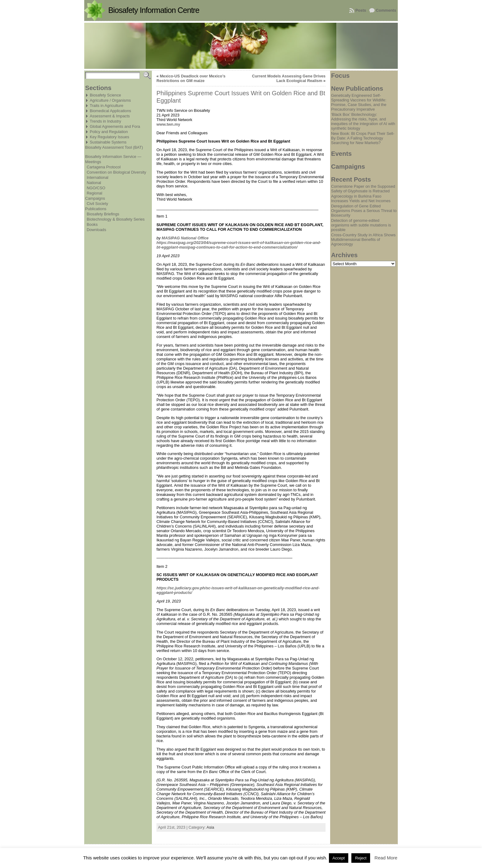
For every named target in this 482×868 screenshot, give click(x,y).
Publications (96, 209)
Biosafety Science (105, 95)
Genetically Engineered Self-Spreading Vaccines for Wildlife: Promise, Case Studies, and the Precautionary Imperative (359, 102)
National (94, 183)
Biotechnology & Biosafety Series (116, 219)
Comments (386, 10)
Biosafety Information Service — (113, 157)
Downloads (96, 230)
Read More (386, 858)
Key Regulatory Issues (109, 137)
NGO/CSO (96, 188)
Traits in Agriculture (107, 106)
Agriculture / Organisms (110, 100)
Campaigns (95, 198)
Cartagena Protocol (104, 167)
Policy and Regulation (109, 132)
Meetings (93, 162)
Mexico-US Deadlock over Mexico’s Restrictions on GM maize (191, 78)
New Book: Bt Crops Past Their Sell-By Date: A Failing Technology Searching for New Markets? (363, 138)
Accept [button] (339, 858)
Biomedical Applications (110, 111)
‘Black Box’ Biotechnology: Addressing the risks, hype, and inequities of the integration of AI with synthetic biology (363, 121)
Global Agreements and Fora (115, 126)
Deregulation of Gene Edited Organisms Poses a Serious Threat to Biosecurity (364, 211)
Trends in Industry (105, 121)
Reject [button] (361, 858)
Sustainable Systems (108, 142)
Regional (95, 193)
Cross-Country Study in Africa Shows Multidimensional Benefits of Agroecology (363, 240)
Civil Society (97, 204)
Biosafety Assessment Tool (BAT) (114, 147)
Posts (361, 10)
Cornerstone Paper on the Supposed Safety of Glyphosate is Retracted (363, 189)
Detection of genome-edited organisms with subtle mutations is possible (361, 225)
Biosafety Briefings (103, 214)
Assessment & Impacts (110, 116)
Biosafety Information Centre (154, 10)
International (97, 177)
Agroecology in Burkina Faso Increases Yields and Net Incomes (361, 198)
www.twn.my (168, 124)
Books (92, 224)
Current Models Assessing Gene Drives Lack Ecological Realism (289, 78)
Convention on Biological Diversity (116, 172)
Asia (210, 827)
